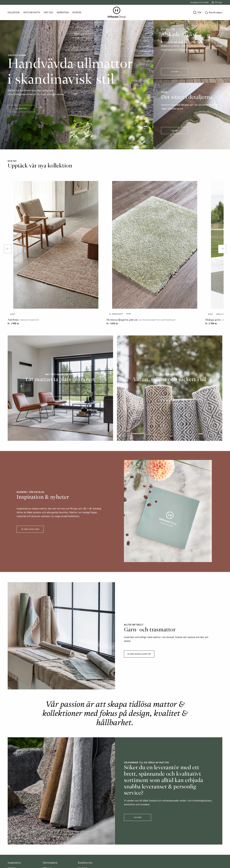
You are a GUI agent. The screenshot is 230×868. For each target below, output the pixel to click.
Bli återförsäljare (87, 808)
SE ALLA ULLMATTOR (170, 336)
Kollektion (14, 12)
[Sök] (197, 13)
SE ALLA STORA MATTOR (60, 336)
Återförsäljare (51, 808)
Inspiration (63, 12)
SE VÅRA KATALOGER (30, 465)
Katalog (12, 804)
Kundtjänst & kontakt (199, 2)
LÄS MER (175, 72)
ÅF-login (217, 2)
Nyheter (77, 12)
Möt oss (48, 12)
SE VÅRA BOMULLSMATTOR (139, 590)
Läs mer (138, 754)
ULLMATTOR (21, 108)
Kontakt (83, 804)
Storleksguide (15, 808)
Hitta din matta (32, 12)
